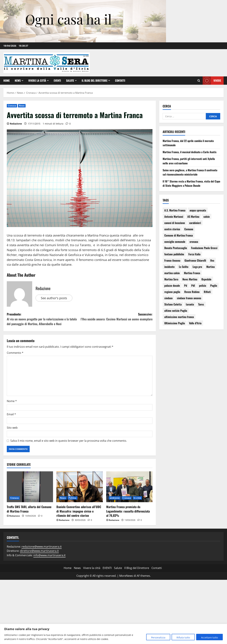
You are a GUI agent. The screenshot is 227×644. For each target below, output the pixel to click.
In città (137, 498)
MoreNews (126, 576)
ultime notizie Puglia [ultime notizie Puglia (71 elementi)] (176, 311)
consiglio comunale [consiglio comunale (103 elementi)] (175, 242)
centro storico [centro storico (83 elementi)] (172, 229)
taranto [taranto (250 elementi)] (190, 304)
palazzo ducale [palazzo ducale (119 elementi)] (172, 285)
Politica (73, 498)
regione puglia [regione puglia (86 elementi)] (172, 292)
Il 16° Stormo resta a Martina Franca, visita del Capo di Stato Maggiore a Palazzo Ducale (191, 183)
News (18, 80)
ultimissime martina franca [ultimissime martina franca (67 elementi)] (179, 317)
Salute (70, 80)
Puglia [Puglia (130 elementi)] (214, 285)
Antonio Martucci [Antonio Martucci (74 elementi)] (174, 217)
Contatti (120, 80)
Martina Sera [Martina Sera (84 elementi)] (171, 279)
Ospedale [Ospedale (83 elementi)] (206, 279)
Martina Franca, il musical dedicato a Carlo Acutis (190, 152)
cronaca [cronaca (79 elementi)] (194, 242)
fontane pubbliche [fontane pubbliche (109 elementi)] (174, 254)
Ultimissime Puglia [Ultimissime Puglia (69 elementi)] (175, 323)
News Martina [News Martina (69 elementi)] (190, 279)
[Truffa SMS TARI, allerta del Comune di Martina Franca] (30, 487)
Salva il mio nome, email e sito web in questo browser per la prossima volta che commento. (69, 441)
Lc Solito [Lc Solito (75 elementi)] (184, 267)
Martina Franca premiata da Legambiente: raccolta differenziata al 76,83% (128, 511)
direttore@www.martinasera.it (39, 551)
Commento (15, 353)
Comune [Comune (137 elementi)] (189, 229)
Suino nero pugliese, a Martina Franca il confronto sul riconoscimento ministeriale (190, 172)
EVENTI (57, 80)
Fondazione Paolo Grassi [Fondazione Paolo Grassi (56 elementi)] (204, 248)
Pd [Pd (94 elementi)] (186, 285)
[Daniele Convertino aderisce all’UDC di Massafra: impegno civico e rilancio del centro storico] (80, 487)
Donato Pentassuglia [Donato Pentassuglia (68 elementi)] (176, 248)
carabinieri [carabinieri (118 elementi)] (195, 223)
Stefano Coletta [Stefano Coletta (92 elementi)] (173, 304)
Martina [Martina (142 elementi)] (210, 267)
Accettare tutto (209, 637)
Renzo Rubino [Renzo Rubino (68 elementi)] (192, 292)
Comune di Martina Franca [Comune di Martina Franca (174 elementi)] (179, 235)
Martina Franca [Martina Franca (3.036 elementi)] (192, 273)
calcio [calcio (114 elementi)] (207, 217)
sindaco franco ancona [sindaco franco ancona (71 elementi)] (189, 298)
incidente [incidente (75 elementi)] (169, 267)
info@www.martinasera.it (49, 555)
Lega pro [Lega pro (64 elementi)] (197, 267)
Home (7, 80)
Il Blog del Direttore (95, 80)
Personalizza (158, 637)
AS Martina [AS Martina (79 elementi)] (193, 217)
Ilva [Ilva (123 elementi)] (212, 260)
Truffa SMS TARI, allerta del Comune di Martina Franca (29, 509)
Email (11, 414)
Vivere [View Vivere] (212, 81)
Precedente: (43, 319)
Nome (12, 401)
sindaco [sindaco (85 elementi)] (168, 298)
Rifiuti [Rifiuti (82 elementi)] (207, 292)
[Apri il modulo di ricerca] (199, 81)
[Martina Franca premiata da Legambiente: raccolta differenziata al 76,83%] (129, 487)
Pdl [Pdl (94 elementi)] (193, 285)
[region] (113, 634)
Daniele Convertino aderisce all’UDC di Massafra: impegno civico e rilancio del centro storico (79, 511)
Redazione (16, 124)
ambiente (115, 498)
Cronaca (12, 106)
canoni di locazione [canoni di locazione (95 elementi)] (175, 223)
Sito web (12, 428)
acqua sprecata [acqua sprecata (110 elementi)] (198, 210)
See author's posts (54, 298)
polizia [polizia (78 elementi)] (203, 285)
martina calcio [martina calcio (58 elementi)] (172, 273)
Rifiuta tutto (183, 637)
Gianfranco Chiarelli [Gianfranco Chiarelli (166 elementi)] (195, 260)
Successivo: (116, 317)
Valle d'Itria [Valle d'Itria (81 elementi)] (195, 323)
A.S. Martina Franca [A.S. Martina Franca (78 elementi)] (175, 210)
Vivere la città (37, 80)
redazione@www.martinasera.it (42, 547)
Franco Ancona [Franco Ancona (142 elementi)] (172, 260)
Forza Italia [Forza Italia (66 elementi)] (194, 254)
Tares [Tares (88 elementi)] (201, 304)
